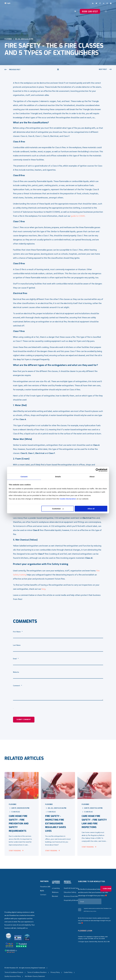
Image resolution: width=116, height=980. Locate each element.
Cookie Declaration (68, 499)
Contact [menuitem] (43, 896)
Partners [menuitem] (44, 883)
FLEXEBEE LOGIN (85, 932)
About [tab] (92, 477)
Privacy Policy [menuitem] (55, 967)
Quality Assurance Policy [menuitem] (13, 971)
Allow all (91, 509)
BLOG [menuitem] (42, 892)
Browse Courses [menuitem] (68, 884)
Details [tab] (58, 477)
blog (43, 589)
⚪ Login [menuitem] (7, 3)
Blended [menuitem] (55, 898)
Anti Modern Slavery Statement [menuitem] (35, 971)
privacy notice (93, 913)
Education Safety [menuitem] (70, 893)
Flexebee (8, 39)
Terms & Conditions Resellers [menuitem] (37, 967)
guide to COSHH (78, 216)
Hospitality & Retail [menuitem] (71, 902)
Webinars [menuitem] (55, 893)
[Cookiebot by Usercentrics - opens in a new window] (97, 470)
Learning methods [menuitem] (56, 884)
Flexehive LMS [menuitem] (45, 888)
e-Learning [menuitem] (56, 890)
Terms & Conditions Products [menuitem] (14, 967)
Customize (58, 509)
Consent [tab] (24, 477)
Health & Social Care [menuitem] (71, 890)
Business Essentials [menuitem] (71, 898)
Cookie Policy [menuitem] (68, 967)
